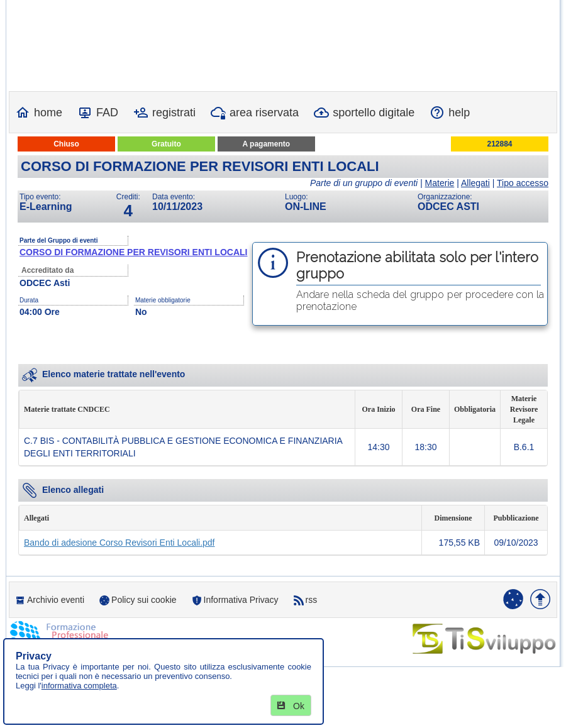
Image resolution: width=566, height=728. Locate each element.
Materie (440, 183)
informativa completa (79, 686)
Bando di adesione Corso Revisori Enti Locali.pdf (119, 543)
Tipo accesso (523, 183)
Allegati (475, 183)
